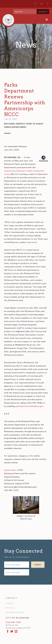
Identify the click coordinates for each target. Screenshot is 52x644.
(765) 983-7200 (13, 622)
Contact (10, 603)
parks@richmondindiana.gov (30, 406)
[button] (47, 20)
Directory (10, 608)
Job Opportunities (15, 612)
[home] (8, 19)
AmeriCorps (10, 171)
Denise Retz (10, 470)
